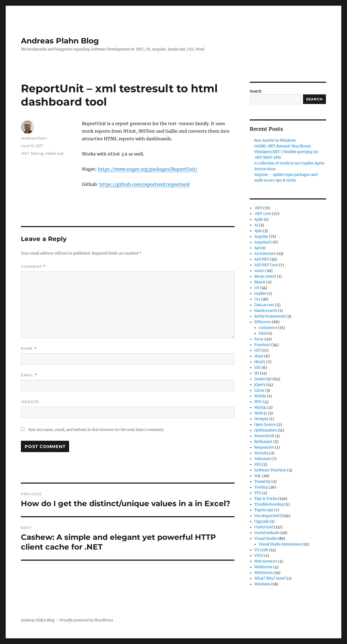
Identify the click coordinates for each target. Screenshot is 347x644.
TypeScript (264, 510)
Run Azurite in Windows (275, 140)
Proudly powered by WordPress (86, 620)
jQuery (260, 385)
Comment (33, 267)
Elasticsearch (266, 311)
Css (257, 299)
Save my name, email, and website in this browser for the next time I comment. (96, 430)
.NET (25, 153)
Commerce (268, 328)
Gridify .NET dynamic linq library (282, 146)
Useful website (267, 533)
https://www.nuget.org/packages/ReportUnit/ (148, 169)
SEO (258, 464)
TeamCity (262, 482)
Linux (259, 390)
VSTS (259, 556)
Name (29, 349)
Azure (259, 271)
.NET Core (263, 214)
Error (259, 339)
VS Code (261, 550)
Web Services (266, 561)
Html (259, 356)
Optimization (266, 430)
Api (257, 248)
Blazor (260, 282)
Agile (259, 219)
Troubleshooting (269, 504)
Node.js (261, 413)
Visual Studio (266, 539)
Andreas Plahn (34, 138)
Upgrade (262, 521)
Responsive (264, 447)
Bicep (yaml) (265, 276)
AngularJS (263, 242)
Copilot (260, 294)
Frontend (262, 345)
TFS (258, 493)
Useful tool (54, 153)
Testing (37, 153)
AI (256, 225)
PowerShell (264, 436)
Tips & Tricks (266, 499)
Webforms (263, 567)
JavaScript (263, 379)
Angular (261, 237)
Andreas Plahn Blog (60, 41)
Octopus (261, 419)
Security (261, 453)
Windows (262, 584)
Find (263, 333)
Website (30, 402)
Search (256, 91)
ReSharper (263, 442)
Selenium (262, 459)
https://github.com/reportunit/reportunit (145, 184)
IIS (257, 373)
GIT (258, 350)
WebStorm (264, 573)
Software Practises (270, 470)
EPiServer (263, 322)
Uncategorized (267, 516)
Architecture (265, 254)
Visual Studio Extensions (280, 544)
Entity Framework (270, 316)
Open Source (265, 425)
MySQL (260, 407)
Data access (264, 305)
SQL (258, 476)
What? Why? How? (270, 578)
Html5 (260, 362)
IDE (257, 368)
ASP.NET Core (266, 265)
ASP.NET (262, 259)
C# (257, 288)
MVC (258, 402)
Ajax (258, 231)
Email (29, 375)
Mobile (260, 396)
